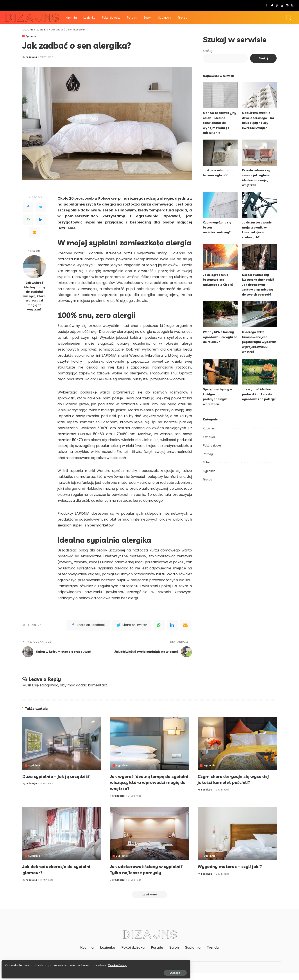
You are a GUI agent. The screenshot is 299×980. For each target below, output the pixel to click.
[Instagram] (282, 5)
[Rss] (292, 5)
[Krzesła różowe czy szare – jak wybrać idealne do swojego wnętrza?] (259, 153)
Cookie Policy (17, 963)
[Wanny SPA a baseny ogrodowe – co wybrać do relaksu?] (220, 314)
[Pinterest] (277, 5)
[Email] (34, 232)
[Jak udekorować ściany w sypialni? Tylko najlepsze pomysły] (149, 834)
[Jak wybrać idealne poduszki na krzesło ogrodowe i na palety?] (259, 372)
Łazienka (209, 437)
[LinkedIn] (41, 220)
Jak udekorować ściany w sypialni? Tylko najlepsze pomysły (140, 872)
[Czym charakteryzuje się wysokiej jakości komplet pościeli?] (237, 743)
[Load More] (150, 901)
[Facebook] (267, 5)
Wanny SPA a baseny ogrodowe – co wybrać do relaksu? (220, 337)
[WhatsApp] (28, 220)
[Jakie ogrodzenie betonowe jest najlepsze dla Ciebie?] (220, 257)
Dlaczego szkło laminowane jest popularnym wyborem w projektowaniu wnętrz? (259, 342)
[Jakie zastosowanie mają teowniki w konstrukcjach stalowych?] (259, 205)
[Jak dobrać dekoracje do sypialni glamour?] (62, 834)
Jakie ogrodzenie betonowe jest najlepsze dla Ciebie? (219, 280)
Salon (207, 462)
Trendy (208, 479)
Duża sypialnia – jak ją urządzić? (60, 776)
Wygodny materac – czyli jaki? (234, 866)
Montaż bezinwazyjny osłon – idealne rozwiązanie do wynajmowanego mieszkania (220, 123)
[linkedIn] (172, 625)
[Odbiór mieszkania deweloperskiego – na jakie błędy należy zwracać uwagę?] (259, 95)
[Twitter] (272, 5)
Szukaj (208, 51)
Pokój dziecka (212, 445)
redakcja (31, 57)
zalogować (49, 685)
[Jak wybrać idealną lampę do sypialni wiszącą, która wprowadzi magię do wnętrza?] (34, 267)
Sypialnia (32, 36)
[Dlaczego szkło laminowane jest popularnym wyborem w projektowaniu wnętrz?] (259, 314)
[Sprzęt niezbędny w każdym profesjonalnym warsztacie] (220, 372)
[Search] (289, 18)
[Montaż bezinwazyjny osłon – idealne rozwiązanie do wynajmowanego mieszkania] (220, 95)
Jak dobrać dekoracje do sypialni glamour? (61, 869)
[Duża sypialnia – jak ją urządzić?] (62, 743)
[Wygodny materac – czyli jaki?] (237, 834)
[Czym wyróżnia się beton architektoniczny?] (220, 205)
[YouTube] (287, 5)
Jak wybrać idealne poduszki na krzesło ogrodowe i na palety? (259, 394)
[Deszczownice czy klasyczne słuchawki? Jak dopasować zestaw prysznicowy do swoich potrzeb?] (259, 257)
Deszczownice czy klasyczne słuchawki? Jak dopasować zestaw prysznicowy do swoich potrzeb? (259, 284)
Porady (208, 454)
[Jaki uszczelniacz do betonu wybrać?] (220, 153)
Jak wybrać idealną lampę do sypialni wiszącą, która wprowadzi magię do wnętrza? (34, 296)
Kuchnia (208, 428)
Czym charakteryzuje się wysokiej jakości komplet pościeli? (227, 782)
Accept (53, 971)
